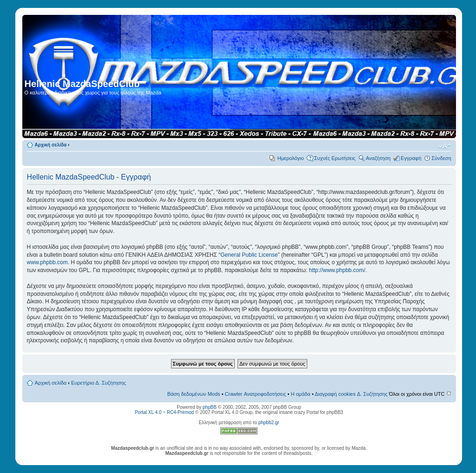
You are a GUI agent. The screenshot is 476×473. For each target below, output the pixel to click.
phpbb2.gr (269, 423)
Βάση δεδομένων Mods (194, 394)
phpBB (210, 407)
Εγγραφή (411, 158)
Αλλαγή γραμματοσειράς (445, 147)
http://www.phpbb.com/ (337, 270)
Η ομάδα (300, 394)
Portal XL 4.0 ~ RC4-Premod (164, 412)
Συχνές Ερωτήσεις (335, 158)
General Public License (249, 255)
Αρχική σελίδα (51, 145)
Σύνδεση (441, 158)
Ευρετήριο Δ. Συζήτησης (99, 383)
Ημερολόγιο (291, 158)
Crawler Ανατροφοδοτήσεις (256, 394)
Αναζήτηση (378, 158)
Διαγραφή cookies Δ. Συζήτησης (351, 394)
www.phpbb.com (47, 262)
